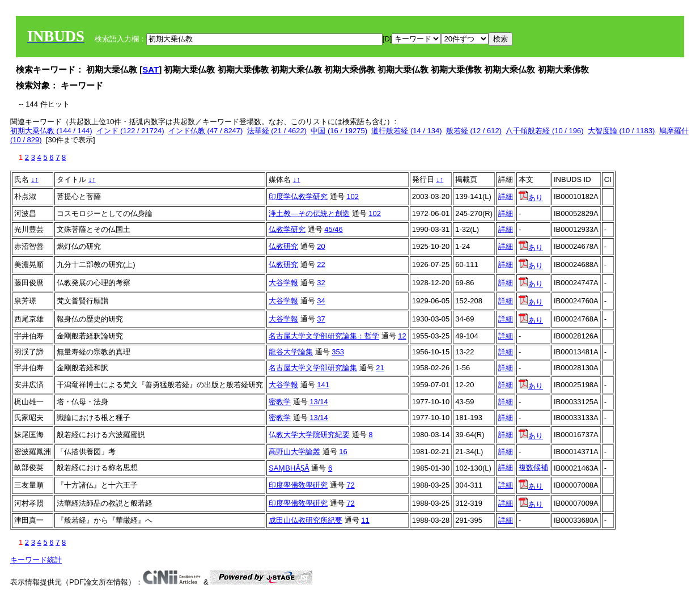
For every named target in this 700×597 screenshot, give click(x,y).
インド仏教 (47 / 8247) (206, 131)
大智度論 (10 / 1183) (621, 131)
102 (353, 196)
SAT (150, 69)
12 (402, 336)
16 (343, 452)
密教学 (280, 402)
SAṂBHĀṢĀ (289, 468)
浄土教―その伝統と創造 (309, 213)
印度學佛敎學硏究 (298, 485)
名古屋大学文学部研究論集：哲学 (324, 336)
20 (321, 246)
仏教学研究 (287, 229)
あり (531, 198)
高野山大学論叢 (294, 452)
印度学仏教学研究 (298, 196)
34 (321, 301)
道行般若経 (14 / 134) (406, 131)
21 (380, 368)
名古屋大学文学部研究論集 (313, 368)
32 (321, 283)
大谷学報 (283, 283)
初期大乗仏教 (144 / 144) (51, 131)
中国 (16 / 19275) (339, 131)
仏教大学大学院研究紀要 (309, 435)
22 (321, 264)
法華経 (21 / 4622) (277, 131)
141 (323, 385)
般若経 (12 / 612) (474, 131)
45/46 (334, 229)
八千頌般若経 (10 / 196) (544, 131)
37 (321, 319)
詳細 (506, 196)
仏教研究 (283, 246)
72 (350, 485)
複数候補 (533, 467)
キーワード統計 (36, 560)
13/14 (319, 402)
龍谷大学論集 (291, 352)
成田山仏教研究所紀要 (306, 520)
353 (338, 352)
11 (365, 520)
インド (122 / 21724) (130, 131)
